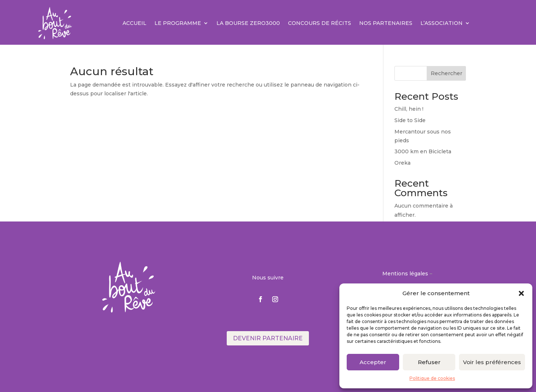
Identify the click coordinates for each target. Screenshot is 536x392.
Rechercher (446, 73)
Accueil (134, 23)
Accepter (373, 362)
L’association (442, 23)
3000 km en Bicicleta (423, 151)
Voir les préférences (492, 362)
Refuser (429, 362)
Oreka (402, 163)
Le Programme (178, 23)
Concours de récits (320, 23)
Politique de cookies (432, 378)
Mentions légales (405, 274)
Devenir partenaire (268, 338)
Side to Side (410, 120)
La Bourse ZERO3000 (248, 23)
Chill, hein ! (409, 109)
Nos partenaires (386, 23)
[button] (521, 293)
